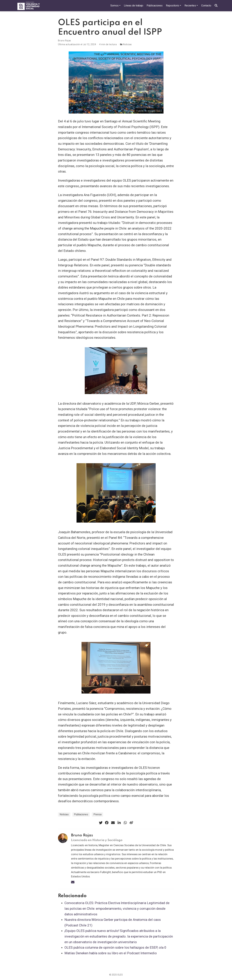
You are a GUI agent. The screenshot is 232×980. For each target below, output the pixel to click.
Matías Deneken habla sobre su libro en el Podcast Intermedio (111, 953)
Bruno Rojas (65, 41)
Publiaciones (81, 814)
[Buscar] (216, 6)
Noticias (127, 44)
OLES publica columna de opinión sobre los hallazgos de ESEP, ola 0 (115, 948)
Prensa (97, 814)
